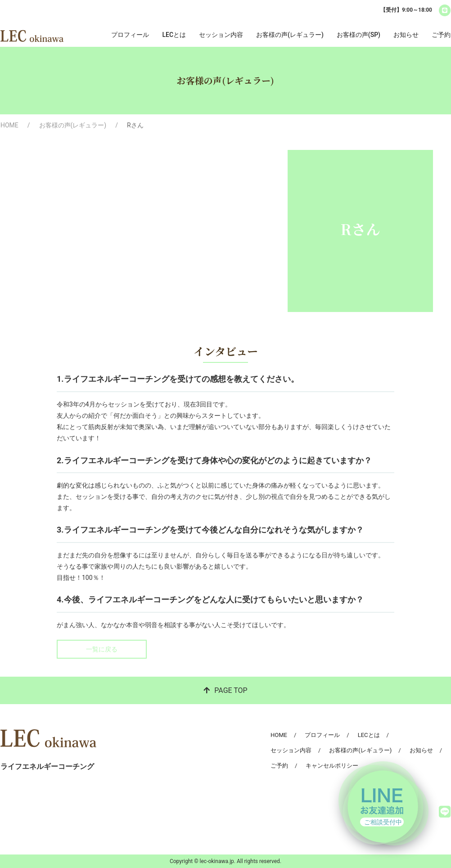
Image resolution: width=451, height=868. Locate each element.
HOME (9, 125)
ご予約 (441, 35)
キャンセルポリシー (332, 766)
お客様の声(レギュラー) (290, 35)
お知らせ (406, 35)
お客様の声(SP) (359, 35)
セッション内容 (221, 35)
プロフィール (130, 35)
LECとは (174, 35)
